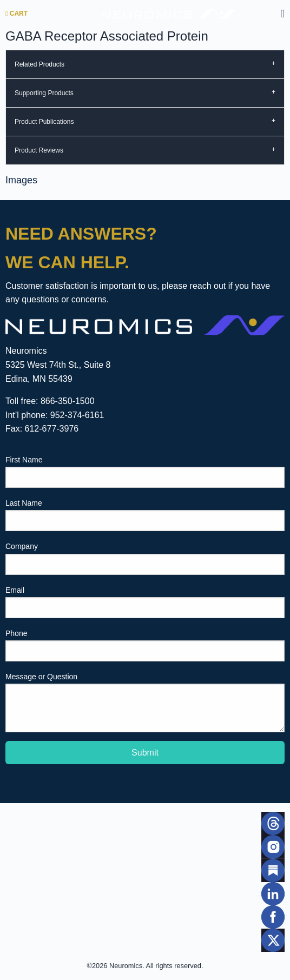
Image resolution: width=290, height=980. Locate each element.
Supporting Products (44, 93)
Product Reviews (39, 150)
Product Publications (44, 122)
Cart (17, 14)
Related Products (39, 64)
